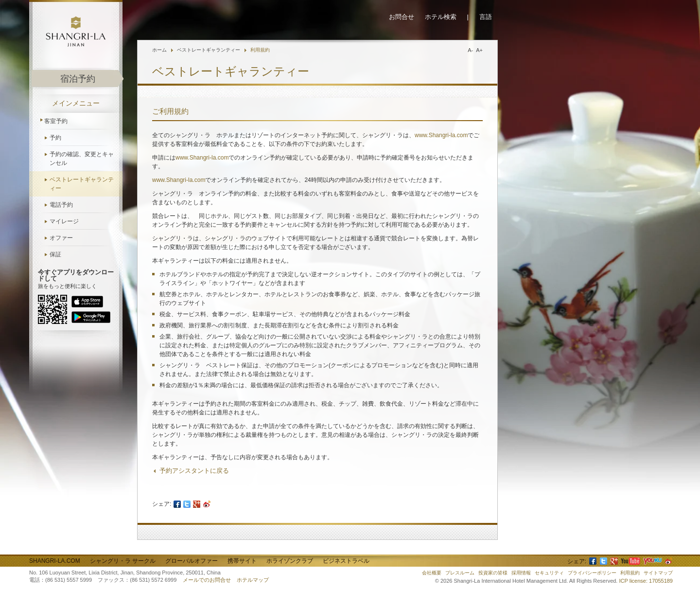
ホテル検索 (441, 17)
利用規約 (260, 50)
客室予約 (56, 121)
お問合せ (402, 17)
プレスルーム (460, 573)
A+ (479, 50)
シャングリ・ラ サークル (123, 561)
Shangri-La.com (55, 561)
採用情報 (521, 573)
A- (470, 50)
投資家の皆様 (493, 573)
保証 (55, 254)
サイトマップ (658, 573)
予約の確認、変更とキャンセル (82, 159)
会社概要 (432, 573)
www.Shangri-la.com (441, 135)
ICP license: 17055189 (646, 581)
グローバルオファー (192, 561)
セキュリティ (549, 573)
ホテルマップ (253, 580)
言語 (486, 17)
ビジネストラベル (346, 561)
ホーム (159, 50)
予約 (55, 138)
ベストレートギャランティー (82, 184)
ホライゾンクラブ (290, 561)
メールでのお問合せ (207, 580)
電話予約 (61, 205)
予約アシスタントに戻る (194, 471)
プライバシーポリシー (592, 573)
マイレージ (64, 221)
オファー (61, 238)
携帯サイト (242, 561)
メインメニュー (76, 103)
